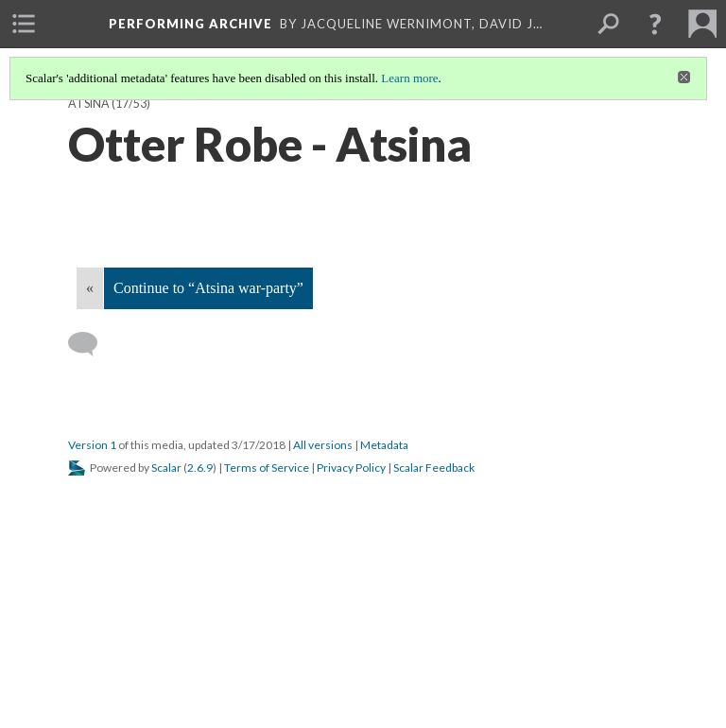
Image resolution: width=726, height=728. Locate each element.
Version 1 (92, 445)
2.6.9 (200, 468)
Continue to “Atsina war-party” (208, 288)
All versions (323, 445)
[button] (655, 24)
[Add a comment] (91, 344)
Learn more (409, 78)
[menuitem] (24, 24)
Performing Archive (190, 24)
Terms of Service (267, 468)
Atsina (89, 104)
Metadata (384, 445)
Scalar (166, 468)
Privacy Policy (351, 468)
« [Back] (90, 288)
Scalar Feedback (434, 468)
